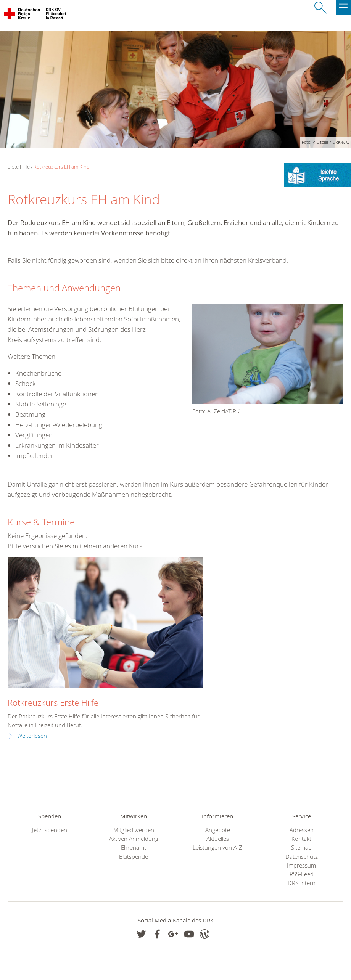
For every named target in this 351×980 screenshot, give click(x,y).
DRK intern (302, 883)
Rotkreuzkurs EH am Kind (62, 167)
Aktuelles (218, 839)
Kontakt (301, 839)
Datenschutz (302, 857)
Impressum (301, 865)
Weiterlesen (32, 736)
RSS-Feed (302, 874)
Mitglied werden (134, 830)
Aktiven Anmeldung (134, 839)
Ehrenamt (134, 847)
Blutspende (134, 857)
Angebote (218, 830)
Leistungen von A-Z (217, 847)
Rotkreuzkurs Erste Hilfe (53, 703)
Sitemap (301, 847)
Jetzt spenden (50, 830)
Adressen (302, 830)
